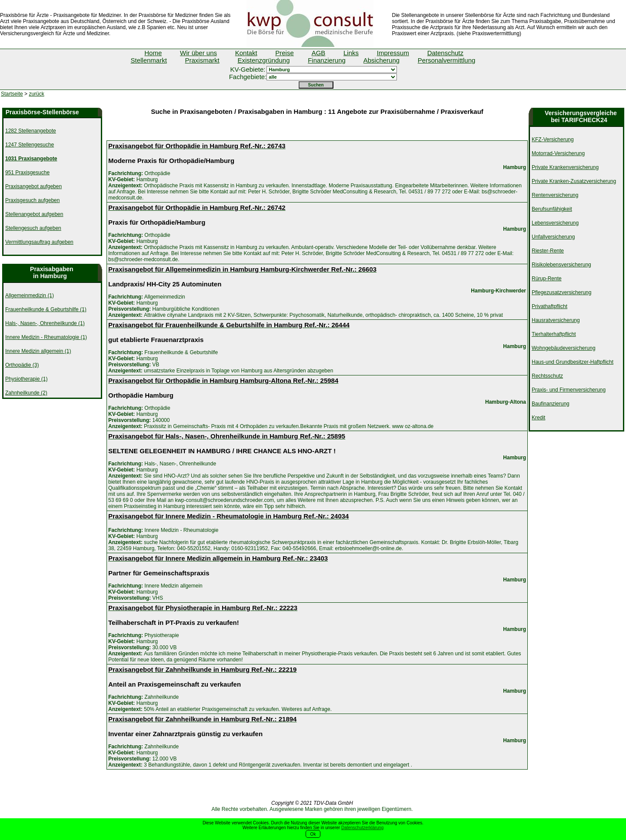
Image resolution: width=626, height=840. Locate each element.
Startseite (12, 94)
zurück (36, 94)
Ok (313, 834)
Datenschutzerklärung (362, 828)
